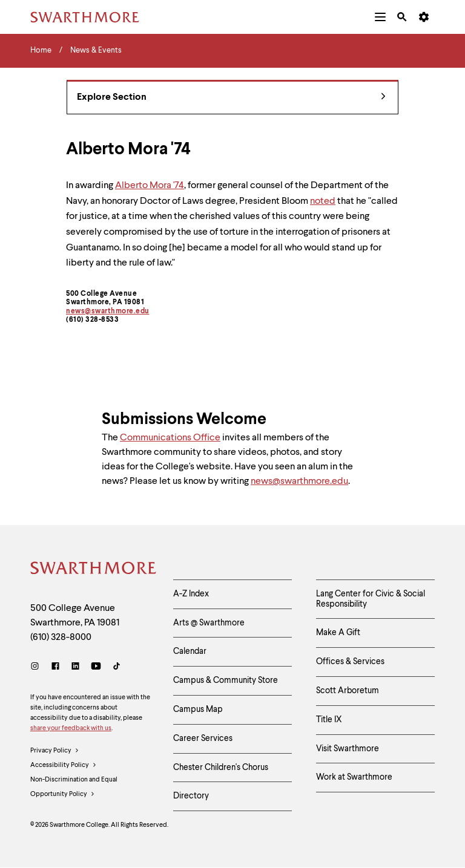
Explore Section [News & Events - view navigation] (231, 98)
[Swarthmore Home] (93, 570)
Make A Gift (338, 633)
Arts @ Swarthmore (209, 623)
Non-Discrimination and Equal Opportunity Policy (74, 789)
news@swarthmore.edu (108, 312)
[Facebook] (55, 667)
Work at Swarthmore (354, 777)
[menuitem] (380, 17)
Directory (191, 796)
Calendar (190, 651)
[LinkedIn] (75, 667)
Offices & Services (350, 662)
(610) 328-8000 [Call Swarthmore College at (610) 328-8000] (61, 638)
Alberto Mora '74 (150, 186)
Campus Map (198, 710)
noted (323, 201)
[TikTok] (117, 667)
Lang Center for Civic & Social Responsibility (371, 599)
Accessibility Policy (64, 766)
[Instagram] (37, 667)
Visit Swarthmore (348, 749)
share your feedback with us (71, 729)
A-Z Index (191, 594)
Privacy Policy (55, 751)
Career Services (203, 739)
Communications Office (170, 438)
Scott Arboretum (348, 691)
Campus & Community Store (226, 680)
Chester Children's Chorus (221, 768)
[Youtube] (96, 667)
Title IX (329, 720)
